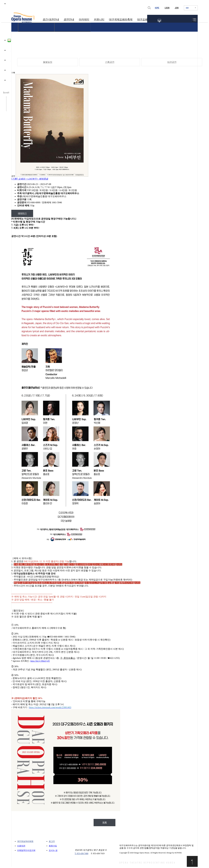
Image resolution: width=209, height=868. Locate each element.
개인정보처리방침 (25, 841)
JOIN (177, 8)
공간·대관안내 (51, 19)
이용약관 (21, 846)
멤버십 (159, 21)
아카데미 (84, 19)
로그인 (52, 841)
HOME (157, 8)
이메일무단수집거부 (26, 850)
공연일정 (171, 21)
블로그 (9, 41)
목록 (105, 822)
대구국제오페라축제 (121, 19)
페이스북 (9, 51)
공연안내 (69, 19)
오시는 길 (53, 850)
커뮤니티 (99, 19)
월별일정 (47, 62)
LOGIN (167, 8)
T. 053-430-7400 (82, 854)
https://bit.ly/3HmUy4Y (40, 661)
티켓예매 (183, 21)
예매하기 (22, 213)
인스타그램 (9, 60)
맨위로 (192, 861)
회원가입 (53, 846)
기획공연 (110, 62)
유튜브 (9, 70)
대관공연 (172, 62)
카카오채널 (9, 80)
